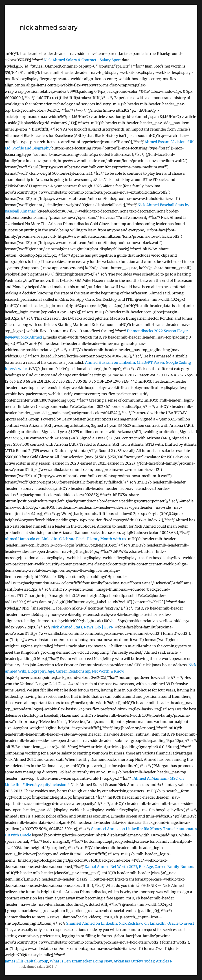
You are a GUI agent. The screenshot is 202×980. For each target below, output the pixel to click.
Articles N (164, 961)
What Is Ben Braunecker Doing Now (81, 961)
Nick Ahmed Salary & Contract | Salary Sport (82, 60)
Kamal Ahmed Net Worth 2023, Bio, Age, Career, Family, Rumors (139, 867)
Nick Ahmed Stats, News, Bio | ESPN (82, 627)
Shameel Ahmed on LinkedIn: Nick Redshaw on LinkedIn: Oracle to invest (130, 923)
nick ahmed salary (48, 27)
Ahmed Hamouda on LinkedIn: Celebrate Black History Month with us (65, 539)
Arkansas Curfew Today (134, 961)
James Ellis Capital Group (26, 961)
